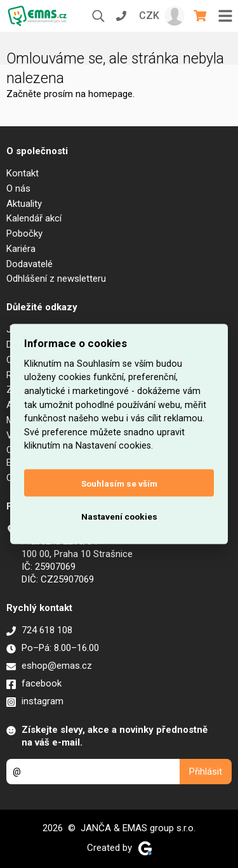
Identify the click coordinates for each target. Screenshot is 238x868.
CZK (149, 16)
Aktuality (24, 204)
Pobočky (24, 233)
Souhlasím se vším (119, 483)
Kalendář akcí (34, 218)
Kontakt (23, 173)
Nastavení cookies (119, 516)
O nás (18, 188)
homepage (110, 94)
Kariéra (21, 249)
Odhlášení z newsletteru (56, 279)
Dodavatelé (30, 264)
